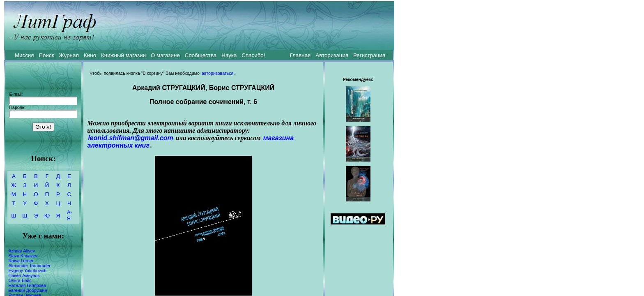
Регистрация (369, 55)
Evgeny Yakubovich (27, 271)
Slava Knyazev (23, 256)
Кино (90, 55)
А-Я (70, 215)
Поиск (47, 55)
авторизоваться (217, 73)
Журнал (69, 55)
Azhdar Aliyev (22, 251)
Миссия (24, 55)
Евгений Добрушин (28, 290)
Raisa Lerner (21, 261)
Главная (300, 55)
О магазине (165, 55)
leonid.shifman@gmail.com (131, 138)
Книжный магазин (123, 55)
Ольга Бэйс (20, 280)
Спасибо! (253, 55)
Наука (229, 55)
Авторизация (332, 55)
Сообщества (201, 55)
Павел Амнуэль (24, 275)
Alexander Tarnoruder (29, 266)
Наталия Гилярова (27, 285)
